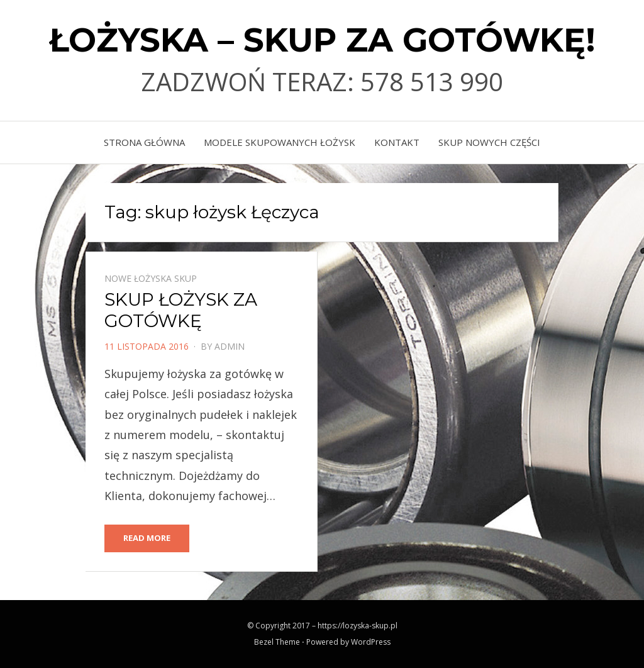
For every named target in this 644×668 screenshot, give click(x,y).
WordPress (371, 642)
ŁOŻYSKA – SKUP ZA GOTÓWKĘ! (322, 40)
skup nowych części (489, 142)
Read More (147, 538)
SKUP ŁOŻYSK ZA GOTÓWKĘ (181, 310)
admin (230, 346)
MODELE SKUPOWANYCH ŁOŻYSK (280, 142)
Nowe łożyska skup (151, 278)
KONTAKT (397, 142)
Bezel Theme (277, 642)
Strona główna (144, 142)
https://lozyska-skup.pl (358, 626)
